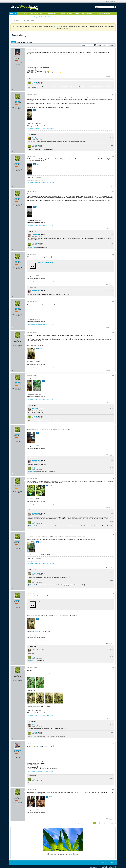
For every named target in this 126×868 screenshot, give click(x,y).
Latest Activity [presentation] (21, 42)
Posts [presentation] (13, 42)
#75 (113, 790)
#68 (113, 375)
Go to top (113, 863)
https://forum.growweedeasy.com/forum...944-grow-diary (40, 128)
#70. (111, 513)
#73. (111, 725)
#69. (111, 460)
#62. (111, 138)
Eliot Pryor (35, 138)
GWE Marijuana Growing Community (27, 21)
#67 (113, 333)
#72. (111, 649)
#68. (111, 409)
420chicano (17, 57)
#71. (111, 573)
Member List (23, 17)
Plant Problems (50, 14)
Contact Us (105, 863)
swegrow (34, 82)
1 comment (33, 79)
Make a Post (23, 14)
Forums (13, 14)
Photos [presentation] (30, 42)
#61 (113, 50)
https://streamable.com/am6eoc (46, 601)
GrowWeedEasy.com (104, 14)
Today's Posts (14, 17)
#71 (113, 534)
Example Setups (88, 14)
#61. (111, 82)
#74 (113, 743)
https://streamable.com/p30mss (46, 262)
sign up (56, 27)
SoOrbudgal (35, 235)
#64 (113, 191)
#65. (111, 290)
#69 (113, 427)
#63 (113, 156)
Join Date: (15, 63)
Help (99, 863)
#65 (113, 254)
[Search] (104, 7)
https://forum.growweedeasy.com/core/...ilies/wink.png (40, 771)
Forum (15, 21)
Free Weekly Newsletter (51, 17)
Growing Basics (36, 14)
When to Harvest (65, 14)
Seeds (77, 14)
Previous (77, 823)
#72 (113, 593)
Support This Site (39, 17)
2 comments (33, 135)
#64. (111, 235)
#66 (113, 301)
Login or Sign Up (111, 1)
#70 (113, 479)
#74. (111, 779)
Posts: (16, 64)
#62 (113, 94)
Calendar (30, 17)
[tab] (13, 42)
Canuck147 (35, 409)
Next (113, 823)
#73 (113, 668)
